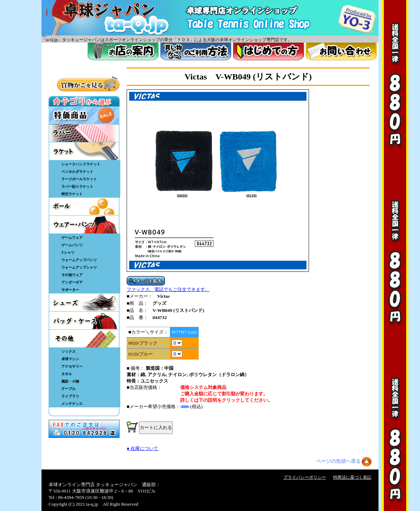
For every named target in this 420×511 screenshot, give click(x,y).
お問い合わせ (341, 51)
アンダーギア (72, 282)
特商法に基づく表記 (352, 477)
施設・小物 (70, 381)
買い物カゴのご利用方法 (196, 51)
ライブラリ (70, 396)
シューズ (84, 302)
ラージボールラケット (79, 179)
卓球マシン (70, 359)
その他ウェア (72, 275)
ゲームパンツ (72, 245)
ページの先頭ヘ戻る (338, 461)
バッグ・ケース (84, 320)
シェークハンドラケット (81, 164)
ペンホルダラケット (77, 172)
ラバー (84, 133)
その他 (84, 339)
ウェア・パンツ (84, 225)
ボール (84, 207)
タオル (67, 374)
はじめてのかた (269, 51)
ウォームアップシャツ (79, 267)
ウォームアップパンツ (79, 260)
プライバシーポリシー (305, 477)
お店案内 (123, 51)
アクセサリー (72, 366)
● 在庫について (142, 448)
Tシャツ (68, 252)
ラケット (84, 151)
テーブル (68, 389)
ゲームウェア (72, 238)
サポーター (70, 290)
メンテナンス (72, 404)
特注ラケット (72, 194)
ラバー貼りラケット (77, 186)
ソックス (68, 351)
